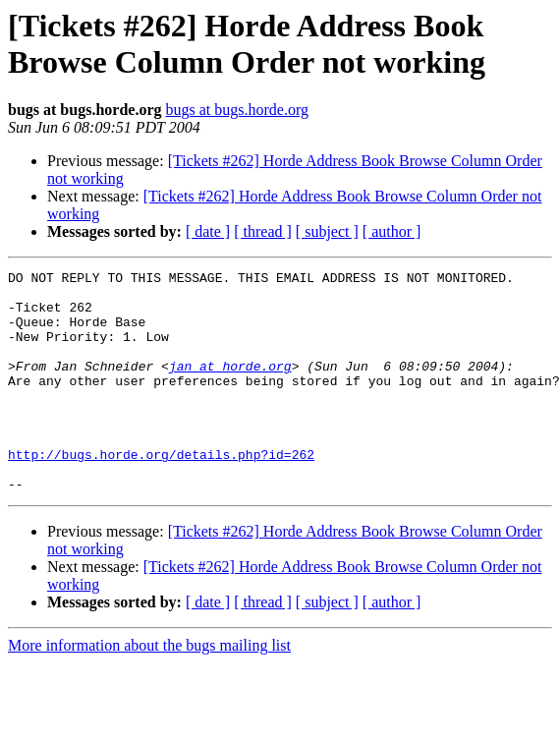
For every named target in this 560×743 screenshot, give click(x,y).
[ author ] (392, 231)
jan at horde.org (230, 386)
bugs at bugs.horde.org (236, 110)
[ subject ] (327, 231)
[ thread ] (263, 231)
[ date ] (208, 231)
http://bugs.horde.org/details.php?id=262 (161, 492)
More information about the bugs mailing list (149, 689)
